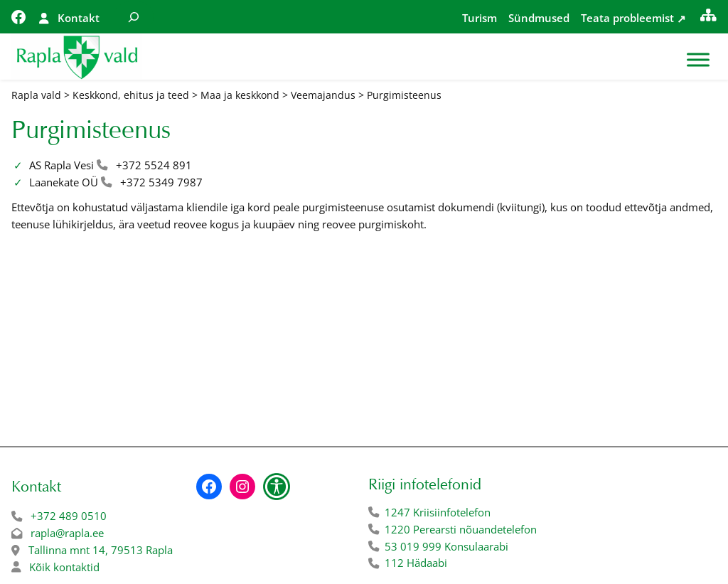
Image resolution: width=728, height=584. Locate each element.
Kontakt (79, 18)
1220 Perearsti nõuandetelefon (461, 530)
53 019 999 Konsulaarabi (446, 547)
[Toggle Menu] (698, 60)
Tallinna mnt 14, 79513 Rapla (101, 550)
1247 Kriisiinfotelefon (438, 513)
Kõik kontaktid (64, 567)
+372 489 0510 (69, 516)
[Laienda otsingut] (134, 17)
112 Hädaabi (416, 563)
